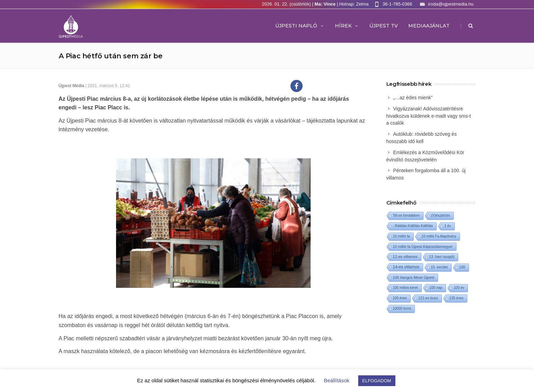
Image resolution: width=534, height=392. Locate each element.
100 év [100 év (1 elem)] (459, 288)
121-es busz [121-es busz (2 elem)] (428, 298)
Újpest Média (72, 86)
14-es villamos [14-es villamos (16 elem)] (406, 267)
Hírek (347, 26)
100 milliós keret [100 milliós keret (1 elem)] (405, 288)
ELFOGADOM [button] (377, 381)
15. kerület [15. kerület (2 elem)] (439, 267)
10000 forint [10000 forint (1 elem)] (402, 308)
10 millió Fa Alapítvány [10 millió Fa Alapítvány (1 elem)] (439, 236)
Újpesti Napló (300, 26)
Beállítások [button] (336, 380)
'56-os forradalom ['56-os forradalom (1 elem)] (406, 215)
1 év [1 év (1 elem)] (448, 226)
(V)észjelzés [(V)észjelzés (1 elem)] (441, 215)
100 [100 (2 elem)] (462, 267)
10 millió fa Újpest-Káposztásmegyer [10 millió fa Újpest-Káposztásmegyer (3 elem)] (423, 247)
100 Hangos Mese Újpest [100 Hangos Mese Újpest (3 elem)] (414, 277)
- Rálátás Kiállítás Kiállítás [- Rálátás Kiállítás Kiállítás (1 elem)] (413, 226)
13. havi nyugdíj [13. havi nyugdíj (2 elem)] (442, 257)
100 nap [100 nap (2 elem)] (436, 288)
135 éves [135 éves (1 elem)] (457, 298)
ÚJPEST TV (384, 26)
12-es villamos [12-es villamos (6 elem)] (405, 257)
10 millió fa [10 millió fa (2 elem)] (402, 236)
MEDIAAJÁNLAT (429, 26)
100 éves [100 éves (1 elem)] (400, 298)
